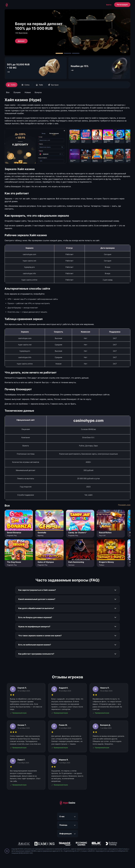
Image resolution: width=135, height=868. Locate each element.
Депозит (21, 41)
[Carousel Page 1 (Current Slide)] (59, 53)
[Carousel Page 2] (67, 53)
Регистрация (122, 5)
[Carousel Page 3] (76, 53)
